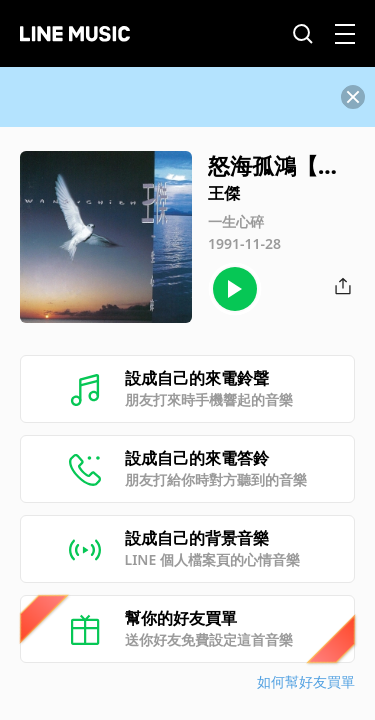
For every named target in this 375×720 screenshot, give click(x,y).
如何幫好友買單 (306, 681)
